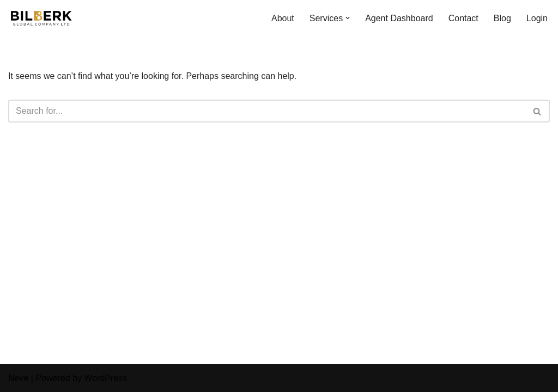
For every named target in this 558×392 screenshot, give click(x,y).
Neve (18, 378)
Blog (502, 18)
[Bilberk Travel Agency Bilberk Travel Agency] (41, 18)
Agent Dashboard (399, 18)
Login (537, 18)
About (283, 18)
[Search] (267, 111)
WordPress (105, 378)
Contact (463, 18)
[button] (348, 18)
